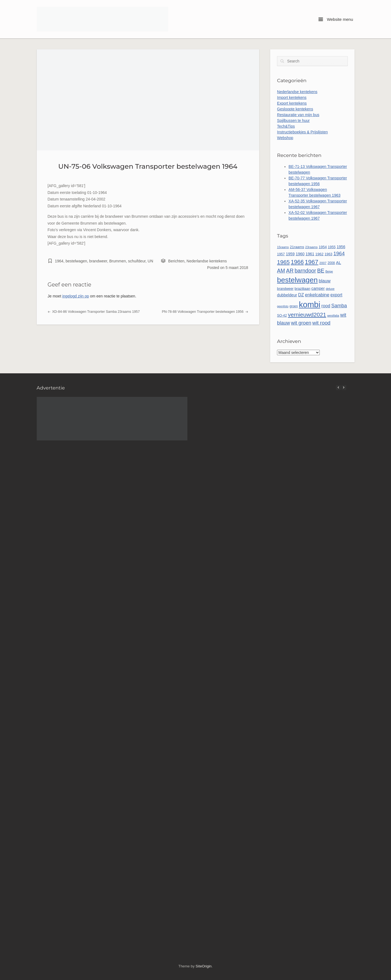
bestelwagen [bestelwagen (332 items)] (297, 280)
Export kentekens (292, 103)
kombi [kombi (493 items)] (310, 304)
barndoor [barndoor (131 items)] (305, 271)
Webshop (285, 138)
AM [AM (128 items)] (281, 271)
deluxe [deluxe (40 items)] (330, 289)
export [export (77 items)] (336, 295)
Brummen (118, 261)
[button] (344, 388)
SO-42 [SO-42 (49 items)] (282, 316)
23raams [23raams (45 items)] (311, 247)
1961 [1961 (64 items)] (310, 254)
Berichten (176, 261)
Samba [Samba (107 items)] (339, 306)
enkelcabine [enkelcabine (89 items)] (317, 295)
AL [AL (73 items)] (339, 263)
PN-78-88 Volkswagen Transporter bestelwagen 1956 (205, 312)
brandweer (98, 261)
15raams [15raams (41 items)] (283, 247)
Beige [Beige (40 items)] (329, 271)
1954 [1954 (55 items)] (323, 247)
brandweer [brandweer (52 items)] (285, 289)
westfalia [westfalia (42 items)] (333, 316)
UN (150, 261)
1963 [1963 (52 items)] (329, 254)
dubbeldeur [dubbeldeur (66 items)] (287, 295)
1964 (59, 261)
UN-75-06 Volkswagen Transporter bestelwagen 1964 (148, 166)
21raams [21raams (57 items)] (297, 247)
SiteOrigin (204, 966)
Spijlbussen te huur (293, 121)
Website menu (336, 19)
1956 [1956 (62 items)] (341, 247)
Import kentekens (292, 98)
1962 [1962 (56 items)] (319, 254)
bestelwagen (76, 261)
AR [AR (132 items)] (290, 271)
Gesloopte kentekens (295, 109)
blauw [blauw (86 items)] (325, 281)
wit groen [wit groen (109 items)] (301, 323)
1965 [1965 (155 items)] (283, 262)
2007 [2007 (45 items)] (323, 263)
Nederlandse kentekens (207, 261)
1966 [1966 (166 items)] (297, 262)
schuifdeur (137, 261)
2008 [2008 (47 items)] (331, 263)
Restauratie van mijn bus (298, 115)
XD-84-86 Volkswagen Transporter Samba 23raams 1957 (94, 312)
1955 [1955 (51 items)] (332, 247)
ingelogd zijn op (75, 296)
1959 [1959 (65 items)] (290, 254)
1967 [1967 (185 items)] (311, 262)
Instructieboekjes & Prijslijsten (302, 132)
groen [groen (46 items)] (293, 306)
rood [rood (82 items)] (326, 306)
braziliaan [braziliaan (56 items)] (302, 289)
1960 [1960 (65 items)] (300, 254)
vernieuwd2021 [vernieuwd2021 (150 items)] (307, 315)
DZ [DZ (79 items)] (301, 295)
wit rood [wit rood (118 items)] (321, 323)
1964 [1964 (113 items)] (339, 253)
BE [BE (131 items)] (321, 271)
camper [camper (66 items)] (318, 288)
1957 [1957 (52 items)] (281, 254)
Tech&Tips (286, 126)
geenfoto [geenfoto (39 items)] (283, 306)
